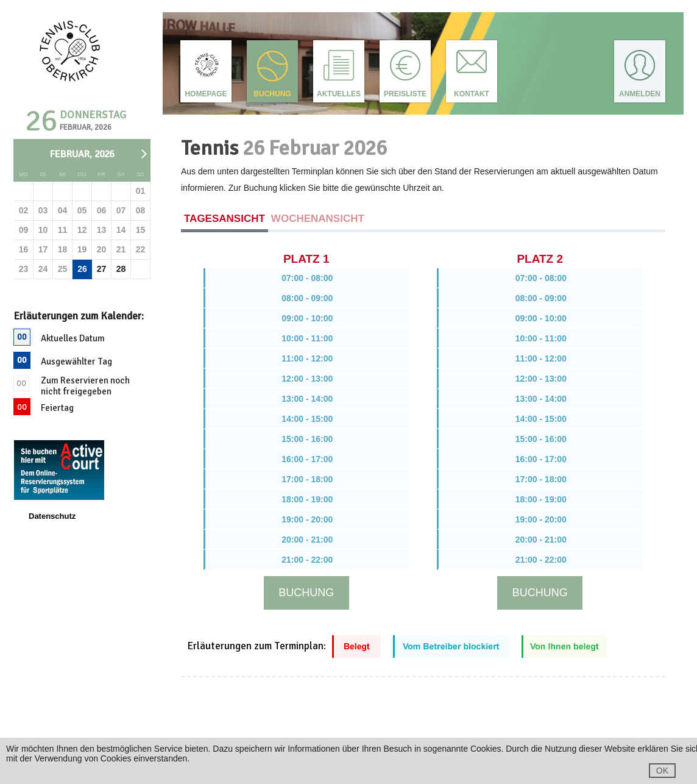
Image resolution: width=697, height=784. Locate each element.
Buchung (272, 94)
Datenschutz (52, 516)
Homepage (206, 94)
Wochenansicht (318, 219)
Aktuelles (339, 94)
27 (102, 269)
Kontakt (472, 94)
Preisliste (405, 94)
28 (121, 269)
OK (662, 771)
